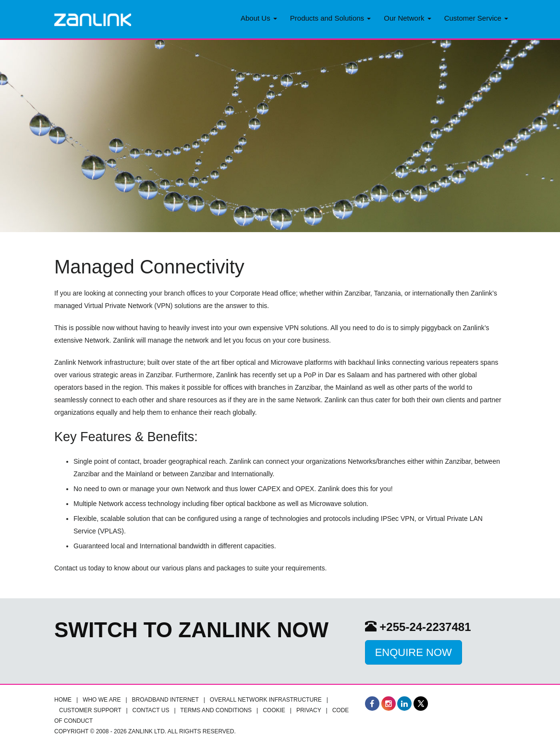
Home (63, 700)
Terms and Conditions (216, 710)
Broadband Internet (165, 700)
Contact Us (151, 710)
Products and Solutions (330, 18)
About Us (259, 18)
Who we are (102, 700)
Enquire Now (414, 652)
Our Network (407, 18)
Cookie (274, 710)
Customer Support (90, 710)
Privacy (309, 710)
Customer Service (476, 18)
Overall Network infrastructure (266, 700)
